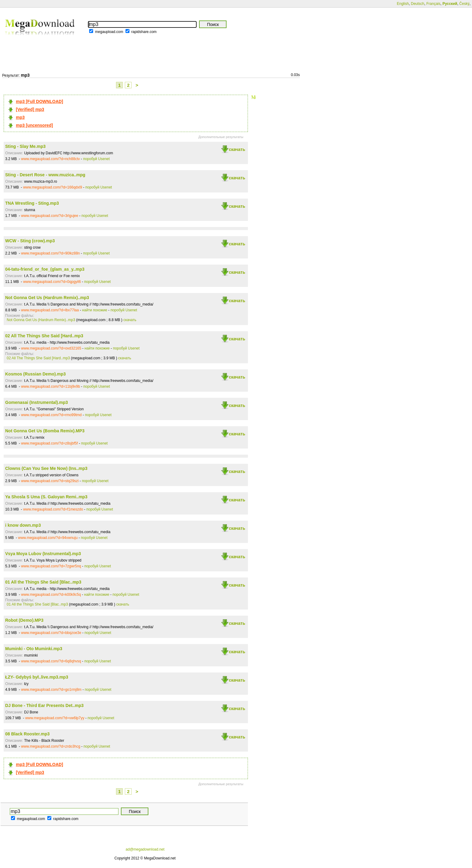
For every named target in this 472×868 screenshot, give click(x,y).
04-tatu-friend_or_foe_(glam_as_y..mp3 (45, 269)
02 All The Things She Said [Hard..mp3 (44, 336)
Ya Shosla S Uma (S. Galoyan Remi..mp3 (46, 497)
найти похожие (95, 310)
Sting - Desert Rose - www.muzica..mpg (45, 175)
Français (433, 4)
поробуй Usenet (96, 159)
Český (464, 4)
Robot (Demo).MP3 (24, 620)
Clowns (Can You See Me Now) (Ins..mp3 (46, 468)
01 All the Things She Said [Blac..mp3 (43, 582)
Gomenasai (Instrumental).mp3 (36, 402)
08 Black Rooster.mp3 (27, 734)
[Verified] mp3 (30, 109)
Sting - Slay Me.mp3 (25, 146)
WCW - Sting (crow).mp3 (30, 241)
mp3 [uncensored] (34, 125)
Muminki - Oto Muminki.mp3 (34, 649)
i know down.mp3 (23, 525)
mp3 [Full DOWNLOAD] (40, 101)
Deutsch (418, 4)
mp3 (20, 117)
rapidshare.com (144, 32)
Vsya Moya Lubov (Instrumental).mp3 (43, 554)
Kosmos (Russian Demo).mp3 (35, 374)
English (403, 4)
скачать (237, 149)
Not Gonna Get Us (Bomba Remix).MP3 (45, 431)
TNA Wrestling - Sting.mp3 (32, 203)
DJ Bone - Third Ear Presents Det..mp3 (44, 705)
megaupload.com (109, 32)
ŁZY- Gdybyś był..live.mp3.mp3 (37, 677)
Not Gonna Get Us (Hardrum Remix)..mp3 (47, 298)
